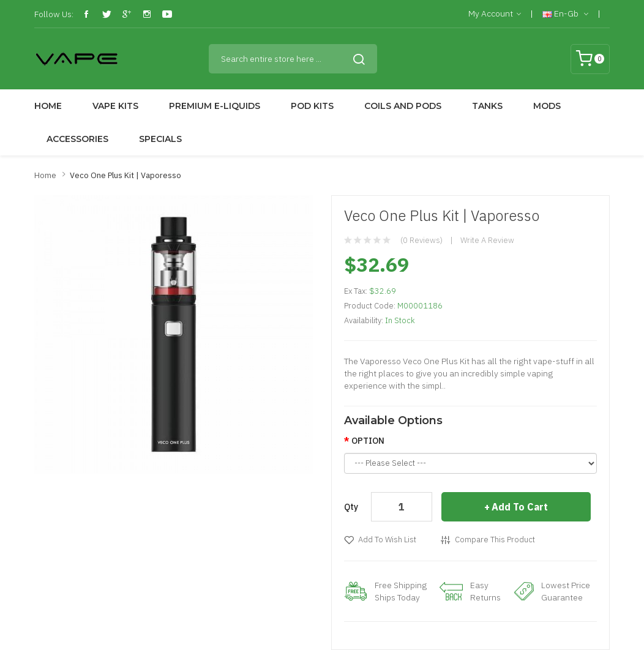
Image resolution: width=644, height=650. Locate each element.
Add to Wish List (387, 540)
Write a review (487, 240)
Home (45, 175)
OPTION (368, 441)
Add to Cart (520, 507)
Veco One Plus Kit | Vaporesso (125, 175)
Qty (351, 507)
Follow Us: (54, 14)
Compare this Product (495, 540)
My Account (495, 14)
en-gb (565, 14)
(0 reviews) (421, 240)
